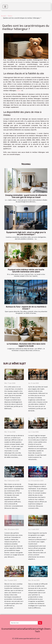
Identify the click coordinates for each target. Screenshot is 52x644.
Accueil (3, 16)
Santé (28, 629)
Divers (10, 16)
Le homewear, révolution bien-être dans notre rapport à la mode (26, 345)
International (18, 629)
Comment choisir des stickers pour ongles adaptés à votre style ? (38, 526)
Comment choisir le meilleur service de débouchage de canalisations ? (14, 477)
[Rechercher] (24, 623)
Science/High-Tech (37, 630)
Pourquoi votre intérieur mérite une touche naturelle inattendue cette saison (26, 271)
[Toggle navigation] (5, 7)
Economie (6, 629)
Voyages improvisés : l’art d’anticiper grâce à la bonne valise (14, 428)
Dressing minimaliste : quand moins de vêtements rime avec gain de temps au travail (26, 196)
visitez (19, 90)
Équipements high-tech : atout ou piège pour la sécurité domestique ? (26, 233)
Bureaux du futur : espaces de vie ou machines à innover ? (26, 308)
